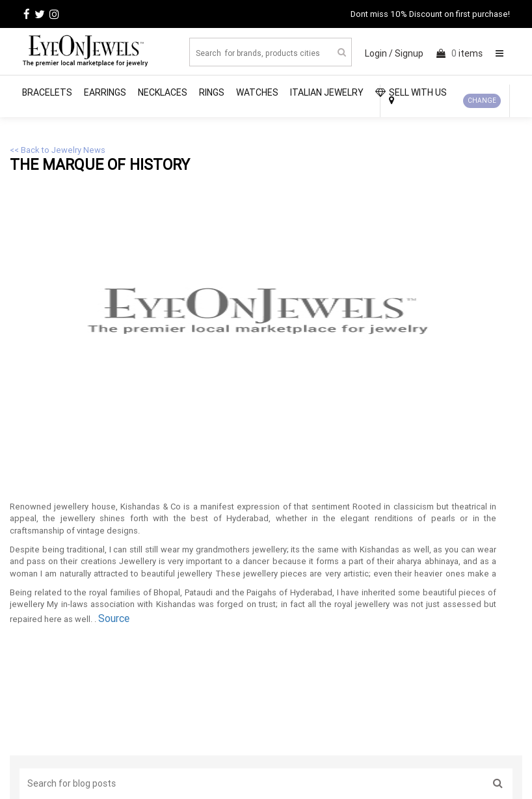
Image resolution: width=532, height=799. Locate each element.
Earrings (105, 92)
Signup (409, 53)
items (459, 53)
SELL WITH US (411, 92)
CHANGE (482, 101)
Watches (257, 92)
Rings (212, 92)
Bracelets (47, 92)
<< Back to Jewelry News (58, 150)
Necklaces (163, 92)
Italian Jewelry (327, 92)
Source (114, 618)
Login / (379, 53)
